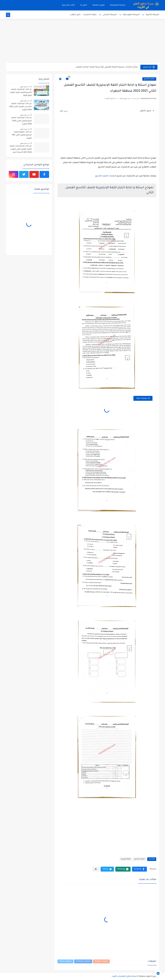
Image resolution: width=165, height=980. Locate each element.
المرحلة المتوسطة (131, 15)
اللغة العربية (126, 859)
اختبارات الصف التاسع (106, 176)
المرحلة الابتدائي (110, 15)
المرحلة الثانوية (152, 15)
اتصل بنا (84, 5)
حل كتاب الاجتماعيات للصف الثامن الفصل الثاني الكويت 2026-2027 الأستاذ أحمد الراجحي (21, 150)
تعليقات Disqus (65, 961)
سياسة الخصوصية (118, 5)
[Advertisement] (82, 41)
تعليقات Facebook (83, 961)
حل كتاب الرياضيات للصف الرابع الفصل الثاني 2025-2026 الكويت (21, 121)
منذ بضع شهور (25, 87)
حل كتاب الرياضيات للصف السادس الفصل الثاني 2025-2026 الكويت (20, 107)
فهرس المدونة (99, 5)
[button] (139, 869)
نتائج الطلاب (75, 15)
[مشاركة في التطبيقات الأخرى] (96, 869)
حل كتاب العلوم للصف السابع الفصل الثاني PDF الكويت (22, 135)
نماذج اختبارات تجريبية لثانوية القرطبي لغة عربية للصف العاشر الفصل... (106, 67)
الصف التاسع (149, 79)
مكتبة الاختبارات (90, 15)
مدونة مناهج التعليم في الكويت (124, 976)
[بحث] (8, 15)
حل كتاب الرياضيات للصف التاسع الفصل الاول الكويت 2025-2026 (21, 93)
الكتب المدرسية (68, 5)
